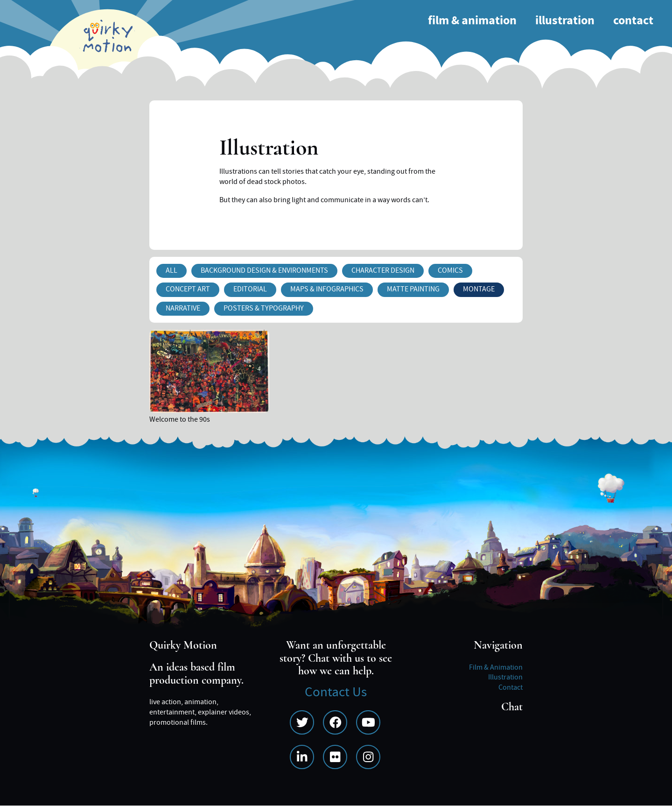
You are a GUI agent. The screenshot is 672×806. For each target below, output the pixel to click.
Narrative (183, 308)
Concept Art (188, 289)
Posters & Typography (264, 308)
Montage (479, 289)
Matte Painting (413, 289)
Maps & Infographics (327, 289)
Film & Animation (472, 21)
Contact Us (336, 692)
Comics (450, 270)
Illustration (565, 21)
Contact (633, 21)
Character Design (383, 270)
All (171, 270)
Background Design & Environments (264, 270)
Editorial (250, 289)
